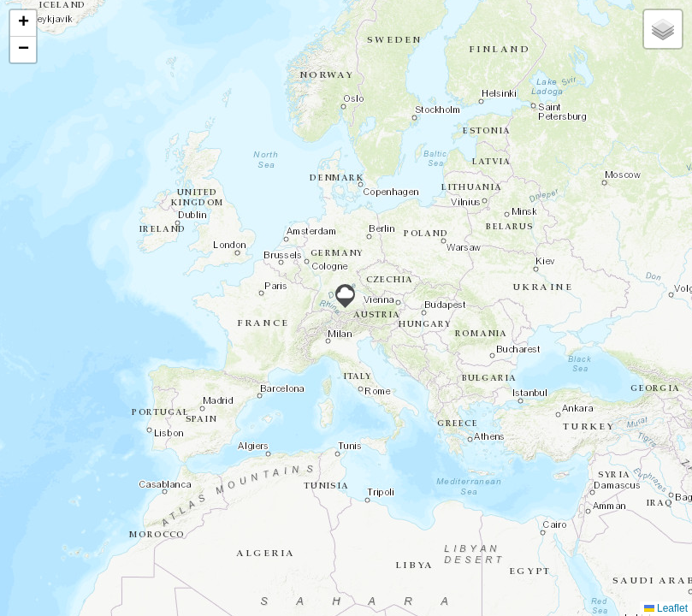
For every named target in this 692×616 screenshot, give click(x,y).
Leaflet (666, 608)
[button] (345, 296)
